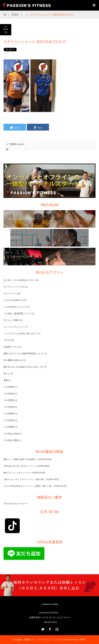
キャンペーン (10, 293)
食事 (6, 380)
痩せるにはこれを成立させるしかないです (24, 367)
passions (21, 144)
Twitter (42, 629)
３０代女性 (9, 394)
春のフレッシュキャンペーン (17, 473)
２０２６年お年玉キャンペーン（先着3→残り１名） (28, 486)
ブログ (15, 15)
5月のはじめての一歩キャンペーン (20, 466)
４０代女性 (9, 407)
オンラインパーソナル (14, 287)
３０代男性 (9, 400)
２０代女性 (9, 387)
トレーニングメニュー (14, 327)
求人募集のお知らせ (13, 360)
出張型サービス (11, 347)
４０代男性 (9, 414)
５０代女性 (9, 420)
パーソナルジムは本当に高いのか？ (20, 334)
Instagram (57, 629)
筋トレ (7, 374)
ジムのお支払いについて (15, 307)
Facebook (49, 629)
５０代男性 (9, 427)
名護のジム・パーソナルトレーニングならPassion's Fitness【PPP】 (55, 640)
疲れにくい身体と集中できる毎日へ (20, 459)
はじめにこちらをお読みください (19, 280)
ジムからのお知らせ (13, 300)
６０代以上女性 (11, 434)
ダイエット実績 (11, 320)
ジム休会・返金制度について (17, 313)
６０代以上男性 (11, 440)
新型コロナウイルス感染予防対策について (24, 354)
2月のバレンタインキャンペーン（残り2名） (25, 479)
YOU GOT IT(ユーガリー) (16, 504)
